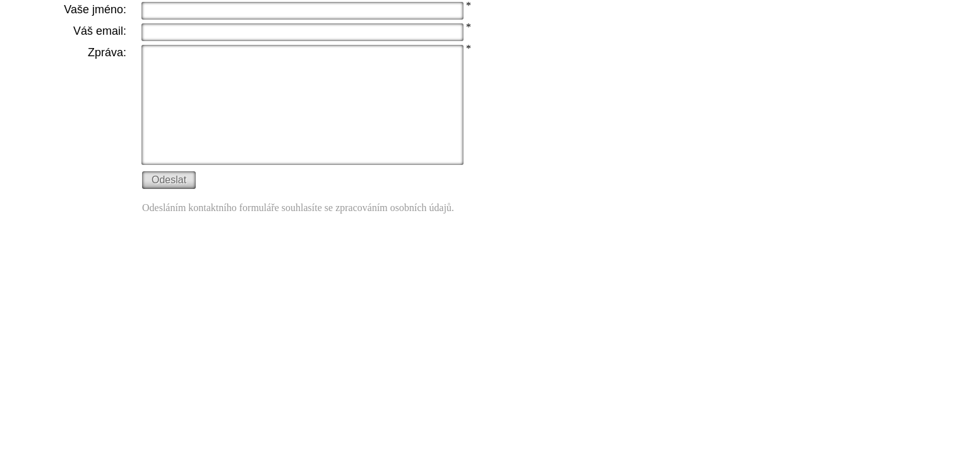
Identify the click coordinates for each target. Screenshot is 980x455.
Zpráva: (107, 52)
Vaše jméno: (95, 9)
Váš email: (100, 31)
